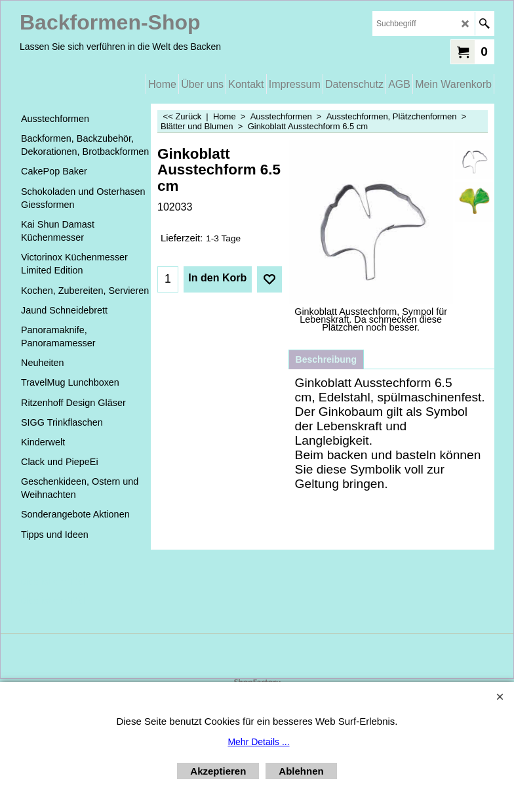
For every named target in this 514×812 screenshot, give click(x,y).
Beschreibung (326, 359)
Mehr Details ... (258, 742)
